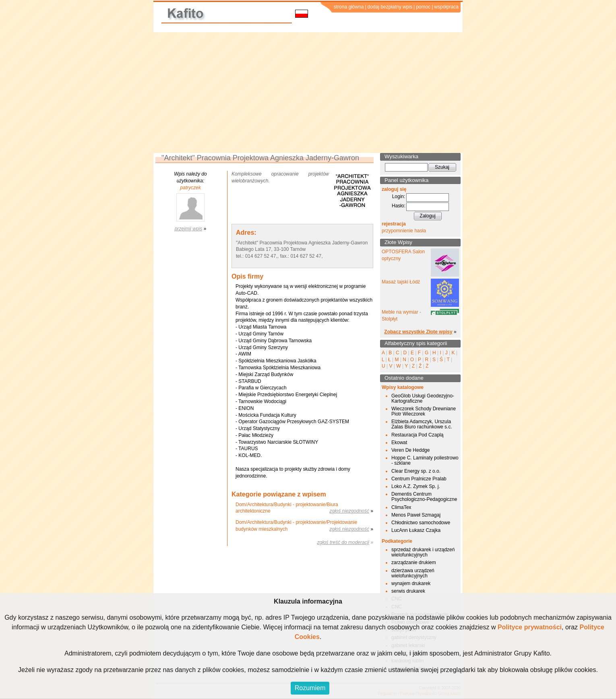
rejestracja (394, 224)
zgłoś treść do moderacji (343, 542)
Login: (399, 196)
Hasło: (399, 206)
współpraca (446, 7)
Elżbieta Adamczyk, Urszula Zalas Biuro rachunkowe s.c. (422, 424)
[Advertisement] (308, 93)
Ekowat (399, 443)
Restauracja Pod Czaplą (417, 435)
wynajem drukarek (411, 583)
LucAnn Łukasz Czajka (416, 530)
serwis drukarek (408, 591)
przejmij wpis (189, 229)
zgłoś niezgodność (349, 511)
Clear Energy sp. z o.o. (416, 471)
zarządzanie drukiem (414, 563)
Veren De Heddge (410, 450)
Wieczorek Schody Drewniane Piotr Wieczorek (424, 411)
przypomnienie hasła (404, 231)
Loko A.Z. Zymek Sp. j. (416, 486)
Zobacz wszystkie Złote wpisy (418, 332)
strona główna (349, 7)
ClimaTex (401, 507)
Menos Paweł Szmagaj (416, 515)
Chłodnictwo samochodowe (421, 523)
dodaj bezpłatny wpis (390, 7)
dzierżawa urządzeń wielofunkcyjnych (413, 573)
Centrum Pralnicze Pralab (419, 479)
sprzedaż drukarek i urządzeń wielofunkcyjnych (423, 552)
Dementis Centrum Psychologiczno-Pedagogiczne (424, 497)
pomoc (423, 7)
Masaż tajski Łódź (401, 282)
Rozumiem (310, 688)
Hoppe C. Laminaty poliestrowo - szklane (425, 460)
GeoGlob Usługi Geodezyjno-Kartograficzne (423, 398)
